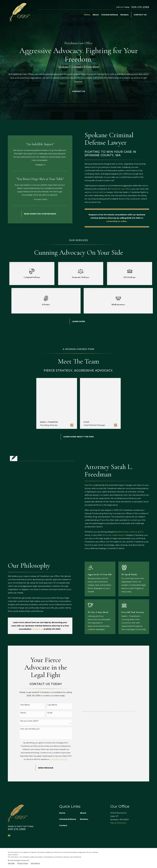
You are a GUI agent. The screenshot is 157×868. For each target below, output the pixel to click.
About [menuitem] (96, 15)
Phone (23, 713)
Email (50, 713)
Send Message (46, 768)
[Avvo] (15, 835)
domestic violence (132, 532)
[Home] (20, 12)
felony (109, 535)
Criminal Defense (68, 819)
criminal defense (102, 192)
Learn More (79, 321)
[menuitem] (11, 863)
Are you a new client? (29, 721)
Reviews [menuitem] (125, 15)
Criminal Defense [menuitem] (110, 15)
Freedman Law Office (124, 189)
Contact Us (140, 15)
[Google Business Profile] (9, 835)
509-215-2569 (140, 7)
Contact (63, 825)
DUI (145, 532)
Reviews (84, 819)
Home (62, 813)
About (83, 813)
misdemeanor (121, 535)
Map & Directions (118, 823)
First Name (25, 705)
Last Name (52, 705)
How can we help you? (30, 729)
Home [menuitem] (87, 15)
